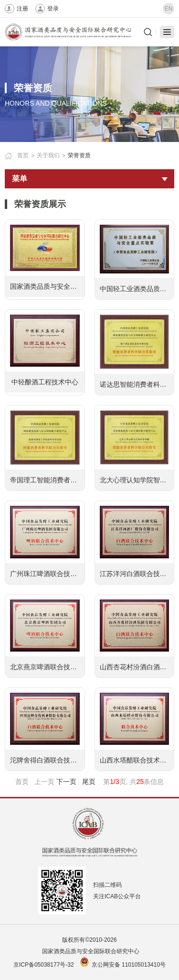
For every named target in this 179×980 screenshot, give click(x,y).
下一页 (66, 782)
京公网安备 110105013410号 (129, 965)
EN (169, 9)
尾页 (89, 782)
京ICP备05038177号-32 (44, 965)
